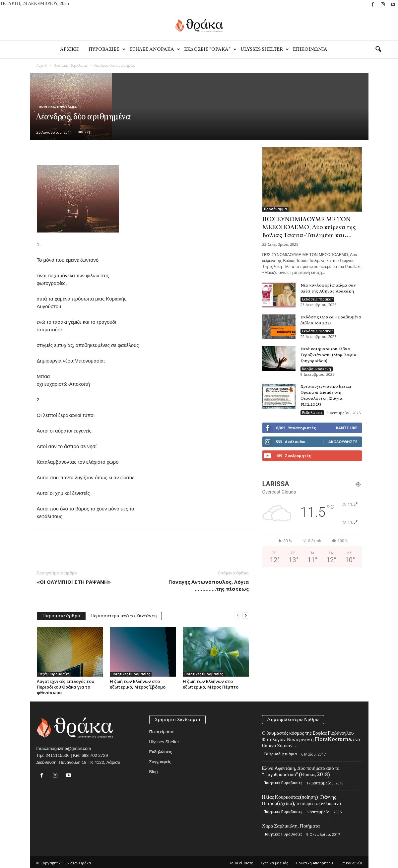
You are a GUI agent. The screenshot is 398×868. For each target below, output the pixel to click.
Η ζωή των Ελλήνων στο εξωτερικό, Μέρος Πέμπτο (211, 684)
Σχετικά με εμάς (274, 863)
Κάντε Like (347, 428)
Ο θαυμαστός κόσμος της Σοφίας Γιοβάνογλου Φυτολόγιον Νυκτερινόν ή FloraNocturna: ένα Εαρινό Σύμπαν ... (311, 739)
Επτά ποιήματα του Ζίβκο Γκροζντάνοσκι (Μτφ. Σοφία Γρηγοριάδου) (329, 355)
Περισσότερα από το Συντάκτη (124, 616)
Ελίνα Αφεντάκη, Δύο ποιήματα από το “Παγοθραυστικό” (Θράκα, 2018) (301, 771)
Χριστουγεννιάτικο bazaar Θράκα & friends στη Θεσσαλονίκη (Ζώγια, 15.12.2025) (326, 396)
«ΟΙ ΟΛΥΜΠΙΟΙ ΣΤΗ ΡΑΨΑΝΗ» (74, 582)
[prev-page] (238, 615)
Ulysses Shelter (264, 50)
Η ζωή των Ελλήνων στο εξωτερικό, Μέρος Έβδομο (138, 684)
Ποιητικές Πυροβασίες (71, 65)
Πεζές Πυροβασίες (54, 674)
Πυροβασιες (106, 50)
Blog (154, 772)
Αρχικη (69, 50)
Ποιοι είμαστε (162, 732)
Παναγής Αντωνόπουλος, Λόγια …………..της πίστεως (209, 585)
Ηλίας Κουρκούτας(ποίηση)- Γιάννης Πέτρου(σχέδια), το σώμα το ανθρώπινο (302, 800)
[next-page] (246, 615)
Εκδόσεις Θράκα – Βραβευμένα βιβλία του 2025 (331, 320)
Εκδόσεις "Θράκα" (317, 299)
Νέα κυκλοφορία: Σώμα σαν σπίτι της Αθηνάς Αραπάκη (328, 289)
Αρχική (42, 65)
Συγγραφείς (160, 762)
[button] (378, 49)
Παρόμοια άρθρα (61, 616)
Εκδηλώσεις (312, 413)
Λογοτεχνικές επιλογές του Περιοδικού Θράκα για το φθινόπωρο (66, 687)
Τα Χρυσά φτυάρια (280, 754)
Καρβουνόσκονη (317, 369)
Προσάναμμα (275, 209)
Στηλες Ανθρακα (154, 50)
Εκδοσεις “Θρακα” (210, 50)
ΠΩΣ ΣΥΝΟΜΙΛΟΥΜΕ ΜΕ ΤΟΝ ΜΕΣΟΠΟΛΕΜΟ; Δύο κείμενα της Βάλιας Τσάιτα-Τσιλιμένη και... (309, 228)
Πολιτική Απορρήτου (314, 863)
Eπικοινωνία (310, 50)
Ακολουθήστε (343, 442)
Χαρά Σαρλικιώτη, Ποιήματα (291, 826)
